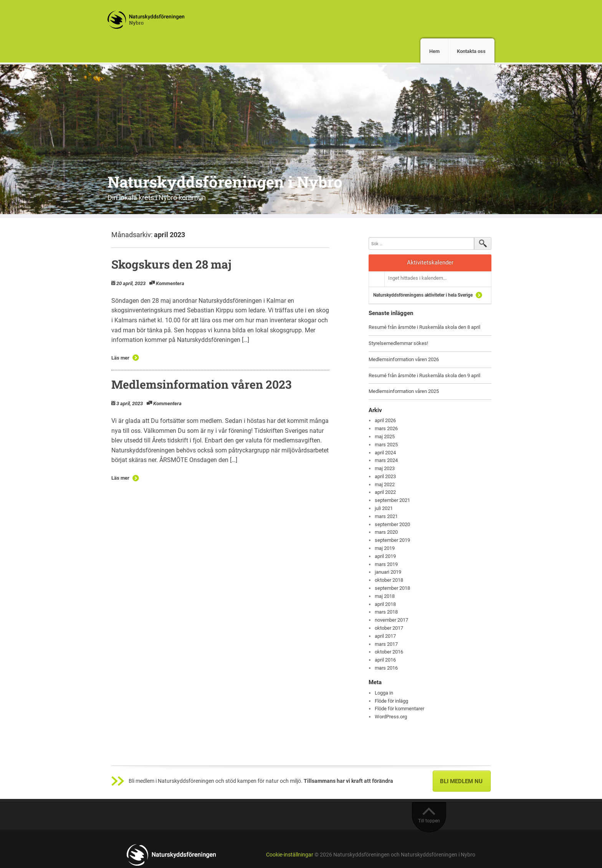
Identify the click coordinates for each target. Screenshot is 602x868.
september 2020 (392, 524)
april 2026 (385, 420)
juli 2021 (384, 508)
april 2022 (385, 492)
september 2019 (392, 540)
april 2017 (385, 636)
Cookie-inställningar (290, 855)
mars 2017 (386, 644)
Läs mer (120, 358)
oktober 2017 (389, 628)
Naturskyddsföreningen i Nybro (225, 182)
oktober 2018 (389, 580)
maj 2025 (385, 436)
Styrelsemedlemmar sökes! (398, 343)
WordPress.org (391, 717)
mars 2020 (386, 532)
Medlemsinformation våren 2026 (404, 359)
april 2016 (385, 660)
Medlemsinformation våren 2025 (404, 391)
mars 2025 (386, 445)
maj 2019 (385, 548)
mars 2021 (386, 516)
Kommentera (170, 283)
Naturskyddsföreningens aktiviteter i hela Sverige (423, 295)
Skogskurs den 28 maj (171, 264)
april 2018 (385, 604)
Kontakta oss (471, 51)
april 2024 (385, 453)
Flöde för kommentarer (399, 709)
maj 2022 (385, 484)
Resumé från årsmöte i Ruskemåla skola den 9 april (424, 375)
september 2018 (392, 588)
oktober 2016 (389, 652)
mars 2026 (386, 428)
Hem (434, 51)
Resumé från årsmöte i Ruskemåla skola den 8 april (424, 327)
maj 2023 (385, 468)
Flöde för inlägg (391, 701)
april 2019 (385, 556)
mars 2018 (386, 612)
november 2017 (391, 620)
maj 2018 (385, 596)
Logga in (384, 693)
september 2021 (392, 500)
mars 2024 (386, 460)
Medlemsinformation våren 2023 (203, 384)
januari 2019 (388, 572)
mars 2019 (386, 564)
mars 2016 (386, 668)
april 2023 (385, 476)
